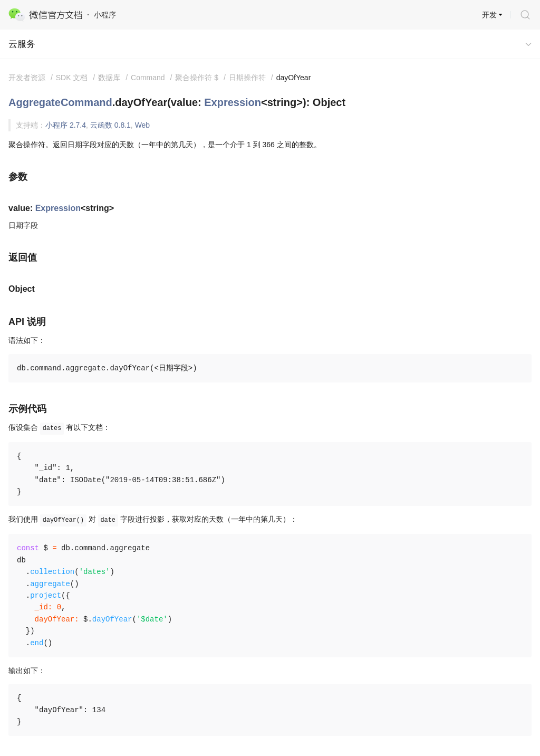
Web (143, 125)
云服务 (22, 44)
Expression (233, 102)
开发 (489, 15)
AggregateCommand (60, 102)
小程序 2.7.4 (66, 125)
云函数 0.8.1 (110, 125)
